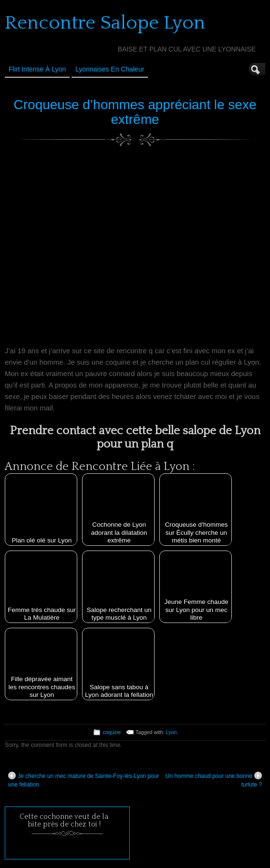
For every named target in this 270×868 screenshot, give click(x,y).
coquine (112, 732)
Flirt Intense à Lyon (37, 69)
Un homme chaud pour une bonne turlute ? (214, 780)
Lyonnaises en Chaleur (110, 69)
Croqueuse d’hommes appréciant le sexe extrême (135, 112)
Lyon (171, 732)
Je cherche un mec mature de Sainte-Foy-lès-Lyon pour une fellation (83, 780)
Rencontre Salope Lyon (105, 23)
